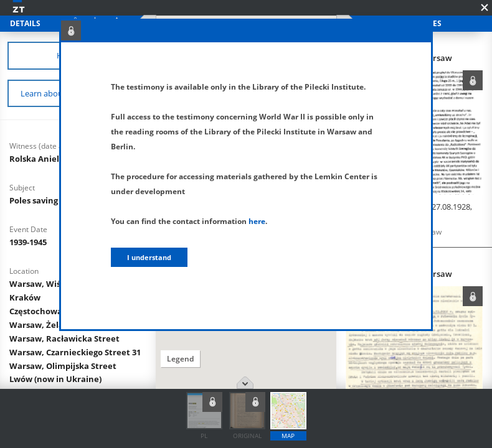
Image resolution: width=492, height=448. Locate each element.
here (257, 221)
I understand (149, 257)
